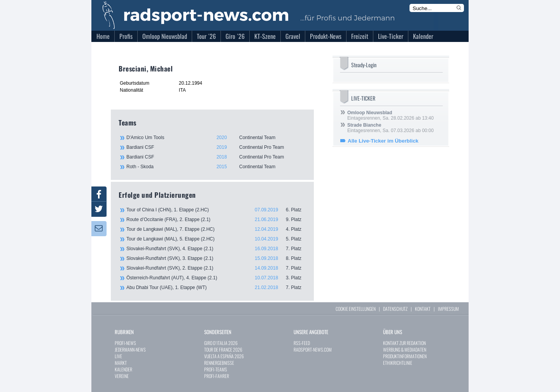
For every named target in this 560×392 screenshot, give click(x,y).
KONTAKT (423, 309)
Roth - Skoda (216, 167)
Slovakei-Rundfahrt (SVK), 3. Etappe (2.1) (216, 258)
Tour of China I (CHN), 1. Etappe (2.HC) (216, 210)
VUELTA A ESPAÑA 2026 (224, 356)
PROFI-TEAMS (216, 369)
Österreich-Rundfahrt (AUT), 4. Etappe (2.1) (216, 278)
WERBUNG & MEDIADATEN (405, 349)
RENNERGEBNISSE (219, 363)
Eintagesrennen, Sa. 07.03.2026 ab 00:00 (390, 128)
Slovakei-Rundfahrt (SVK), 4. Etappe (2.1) (216, 249)
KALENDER (123, 369)
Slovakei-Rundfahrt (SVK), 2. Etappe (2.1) (216, 268)
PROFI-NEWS (125, 343)
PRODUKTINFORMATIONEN (405, 356)
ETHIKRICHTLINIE (398, 363)
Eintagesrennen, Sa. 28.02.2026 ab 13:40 (390, 115)
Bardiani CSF (216, 147)
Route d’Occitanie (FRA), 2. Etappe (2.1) (216, 220)
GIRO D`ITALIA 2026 (221, 343)
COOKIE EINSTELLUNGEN (356, 309)
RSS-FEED (302, 343)
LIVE (118, 356)
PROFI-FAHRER (217, 376)
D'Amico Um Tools (216, 138)
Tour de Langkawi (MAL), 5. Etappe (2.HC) (216, 239)
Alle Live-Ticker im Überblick (383, 141)
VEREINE (122, 376)
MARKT (121, 363)
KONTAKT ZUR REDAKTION (404, 343)
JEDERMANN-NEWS (130, 349)
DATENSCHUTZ (395, 309)
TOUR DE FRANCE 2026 (223, 349)
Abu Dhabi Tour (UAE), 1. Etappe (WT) (216, 287)
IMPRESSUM (448, 309)
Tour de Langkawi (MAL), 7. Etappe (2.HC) (216, 229)
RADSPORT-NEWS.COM (313, 349)
